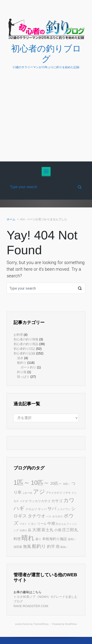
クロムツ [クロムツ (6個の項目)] (31, 509)
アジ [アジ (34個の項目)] (39, 492)
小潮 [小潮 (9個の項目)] (58, 530)
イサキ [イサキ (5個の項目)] (67, 493)
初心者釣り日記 (24, 349)
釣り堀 (22, 372)
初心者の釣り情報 (26, 339)
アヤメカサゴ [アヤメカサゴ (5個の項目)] (54, 493)
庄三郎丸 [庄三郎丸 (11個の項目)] (70, 530)
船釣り (22, 363)
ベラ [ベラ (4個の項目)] (49, 517)
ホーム (11, 219)
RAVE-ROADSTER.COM (31, 606)
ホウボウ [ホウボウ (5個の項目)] (57, 517)
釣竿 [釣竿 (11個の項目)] (51, 547)
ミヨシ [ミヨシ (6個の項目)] (32, 524)
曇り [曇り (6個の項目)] (38, 539)
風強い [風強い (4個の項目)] (64, 547)
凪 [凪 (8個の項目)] (30, 530)
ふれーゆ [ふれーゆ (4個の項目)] (27, 493)
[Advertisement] (46, 120)
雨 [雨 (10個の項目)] (58, 547)
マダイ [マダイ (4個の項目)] (23, 524)
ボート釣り (28, 367)
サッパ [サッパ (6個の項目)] (42, 509)
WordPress (71, 624)
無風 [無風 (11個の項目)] (27, 547)
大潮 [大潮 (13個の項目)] (36, 530)
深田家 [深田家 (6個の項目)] (18, 547)
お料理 (18, 335)
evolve (19, 624)
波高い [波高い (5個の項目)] (72, 539)
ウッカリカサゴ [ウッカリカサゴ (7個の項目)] (39, 501)
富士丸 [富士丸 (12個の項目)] (47, 530)
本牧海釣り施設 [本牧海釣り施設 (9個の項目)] (55, 539)
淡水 (20, 358)
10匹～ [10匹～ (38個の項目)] (40, 483)
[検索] (46, 187)
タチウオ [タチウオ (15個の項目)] (37, 516)
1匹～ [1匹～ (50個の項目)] (22, 482)
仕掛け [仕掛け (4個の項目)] (23, 530)
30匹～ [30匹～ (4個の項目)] (67, 484)
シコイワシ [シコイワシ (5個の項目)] (64, 509)
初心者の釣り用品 (26, 344)
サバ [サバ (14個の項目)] (52, 509)
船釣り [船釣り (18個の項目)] (39, 546)
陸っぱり (23, 377)
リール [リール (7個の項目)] (42, 524)
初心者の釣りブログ (46, 54)
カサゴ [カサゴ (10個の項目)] (57, 501)
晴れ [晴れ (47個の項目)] (28, 538)
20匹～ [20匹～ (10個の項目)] (56, 484)
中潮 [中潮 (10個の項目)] (51, 524)
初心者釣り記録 (24, 353)
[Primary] (46, 171)
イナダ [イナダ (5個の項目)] (24, 501)
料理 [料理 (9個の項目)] (17, 539)
